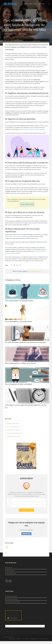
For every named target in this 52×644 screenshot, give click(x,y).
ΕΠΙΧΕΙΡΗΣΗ (35, 5)
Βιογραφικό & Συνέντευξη (13, 439)
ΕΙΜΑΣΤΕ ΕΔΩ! (26, 537)
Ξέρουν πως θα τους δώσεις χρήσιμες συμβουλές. (32, 132)
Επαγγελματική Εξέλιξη (20, 37)
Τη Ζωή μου (10, 571)
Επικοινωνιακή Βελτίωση (13, 430)
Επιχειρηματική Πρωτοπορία (13, 605)
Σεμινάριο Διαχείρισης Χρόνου (15, 436)
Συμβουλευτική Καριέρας (13, 433)
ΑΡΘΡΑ (39, 5)
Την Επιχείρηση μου (11, 576)
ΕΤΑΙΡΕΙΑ (43, 5)
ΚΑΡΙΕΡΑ (31, 5)
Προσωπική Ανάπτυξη (12, 599)
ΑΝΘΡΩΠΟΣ (26, 5)
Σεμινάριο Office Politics (13, 426)
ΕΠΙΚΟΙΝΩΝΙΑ (34, 642)
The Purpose (9, 37)
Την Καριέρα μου (11, 573)
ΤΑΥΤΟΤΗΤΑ (26, 642)
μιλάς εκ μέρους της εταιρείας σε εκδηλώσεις (17, 239)
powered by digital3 (44, 642)
